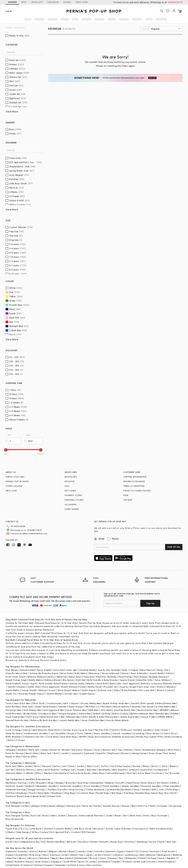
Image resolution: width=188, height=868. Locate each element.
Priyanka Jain (111, 687)
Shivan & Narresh (111, 673)
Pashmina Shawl (14, 796)
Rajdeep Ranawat (159, 677)
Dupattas (101, 753)
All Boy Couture (40, 832)
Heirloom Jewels (14, 786)
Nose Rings (83, 783)
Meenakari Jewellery (47, 786)
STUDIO (67, 2)
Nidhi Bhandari (13, 737)
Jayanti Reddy (157, 673)
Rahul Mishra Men (49, 717)
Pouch (32, 793)
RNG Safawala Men (71, 717)
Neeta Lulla (115, 683)
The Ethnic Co (92, 707)
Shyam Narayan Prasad (73, 687)
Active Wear (144, 773)
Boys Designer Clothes (17, 815)
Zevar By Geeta (14, 733)
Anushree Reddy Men (125, 710)
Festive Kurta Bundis (80, 773)
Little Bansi (36, 829)
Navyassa (99, 829)
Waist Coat (93, 766)
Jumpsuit (133, 770)
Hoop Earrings (77, 789)
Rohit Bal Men (13, 707)
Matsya (43, 690)
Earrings (22, 783)
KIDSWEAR (53, 2)
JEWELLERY (37, 2)
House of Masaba (166, 687)
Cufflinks (29, 773)
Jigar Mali (149, 690)
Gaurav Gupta (29, 683)
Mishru (51, 677)
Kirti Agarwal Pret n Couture (65, 832)
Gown (97, 750)
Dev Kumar (148, 707)
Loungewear (161, 770)
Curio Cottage (13, 730)
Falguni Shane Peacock (143, 670)
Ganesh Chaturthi (99, 842)
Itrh (140, 690)
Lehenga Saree (139, 753)
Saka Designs (23, 832)
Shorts (154, 766)
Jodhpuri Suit (68, 770)
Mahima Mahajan (37, 677)
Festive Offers (30, 756)
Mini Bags (116, 793)
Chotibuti (49, 829)
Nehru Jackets (58, 815)
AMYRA (83, 737)
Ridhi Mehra (81, 673)
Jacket (109, 815)
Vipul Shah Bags (69, 737)
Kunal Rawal (49, 707)
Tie (166, 773)
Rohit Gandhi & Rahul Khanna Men (100, 717)
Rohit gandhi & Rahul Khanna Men (158, 703)
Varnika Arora (70, 730)
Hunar (165, 730)
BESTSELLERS (71, 477)
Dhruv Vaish (38, 703)
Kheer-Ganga (76, 707)
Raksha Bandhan (56, 842)
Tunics (138, 750)
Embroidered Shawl (35, 796)
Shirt (125, 815)
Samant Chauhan (17, 687)
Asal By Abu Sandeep (109, 670)
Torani (52, 690)
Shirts (37, 766)
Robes (146, 766)
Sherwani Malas (14, 773)
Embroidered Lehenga (53, 806)
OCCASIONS (71, 504)
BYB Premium (89, 832)
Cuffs (32, 783)
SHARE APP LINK (174, 547)
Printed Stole (54, 796)
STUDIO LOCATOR (14, 486)
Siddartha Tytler (144, 680)
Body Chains (148, 783)
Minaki (89, 733)
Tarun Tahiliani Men (76, 710)
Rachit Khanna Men (148, 710)
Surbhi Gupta (89, 690)
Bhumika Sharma (172, 683)
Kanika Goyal (95, 687)
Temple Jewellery (130, 786)
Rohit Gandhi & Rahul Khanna (103, 680)
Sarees (45, 750)
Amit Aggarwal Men (54, 710)
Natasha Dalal (27, 670)
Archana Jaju (105, 690)
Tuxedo (81, 770)
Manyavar (94, 673)
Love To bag (86, 730)
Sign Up (150, 603)
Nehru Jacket (25, 766)
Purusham (106, 707)
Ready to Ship (13, 756)
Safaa (117, 690)
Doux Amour (153, 733)
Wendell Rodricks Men (17, 720)
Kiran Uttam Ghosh (16, 677)
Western (48, 773)
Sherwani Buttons (25, 770)
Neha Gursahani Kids (161, 829)
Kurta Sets (34, 750)
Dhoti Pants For (140, 806)
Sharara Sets (109, 750)
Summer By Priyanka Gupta (44, 673)
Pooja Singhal (44, 670)
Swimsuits (89, 753)
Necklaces (11, 783)
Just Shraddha (58, 733)
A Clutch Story (169, 733)
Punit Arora (32, 717)
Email (100, 539)
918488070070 (175, 2)
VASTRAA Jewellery (143, 730)
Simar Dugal (64, 690)
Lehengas (10, 750)
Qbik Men (93, 710)
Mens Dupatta (119, 770)
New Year (171, 842)
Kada (129, 789)
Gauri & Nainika (139, 673)
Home (9, 27)
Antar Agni (72, 670)
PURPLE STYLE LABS (15, 477)
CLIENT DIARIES (72, 509)
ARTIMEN (164, 710)
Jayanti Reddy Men (69, 720)
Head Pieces (133, 783)
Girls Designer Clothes (17, 806)
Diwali (9, 842)
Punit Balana (141, 677)
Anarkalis (22, 750)
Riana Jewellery (102, 733)
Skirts (56, 753)
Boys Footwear (160, 815)
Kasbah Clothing (101, 714)
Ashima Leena (77, 683)
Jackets (65, 753)
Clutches (10, 793)
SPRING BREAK (165, 717)
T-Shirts (164, 766)
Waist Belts (43, 793)
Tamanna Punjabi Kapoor (32, 694)
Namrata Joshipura (151, 683)
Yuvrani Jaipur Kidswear (119, 829)
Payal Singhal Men (15, 717)
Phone (115, 539)
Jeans (39, 770)
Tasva (9, 703)
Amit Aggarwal (131, 683)
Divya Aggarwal (51, 687)
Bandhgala (104, 770)
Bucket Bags (103, 793)
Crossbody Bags (86, 793)
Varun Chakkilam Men (93, 720)
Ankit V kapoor (71, 703)
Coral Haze (52, 737)
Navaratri (72, 842)
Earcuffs (120, 783)
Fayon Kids (11, 829)
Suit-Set (10, 770)
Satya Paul (59, 670)
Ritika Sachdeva (174, 737)
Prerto (11, 740)
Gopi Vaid (149, 687)
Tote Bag (128, 793)
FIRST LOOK (82, 2)
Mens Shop (99, 773)
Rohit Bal (81, 680)
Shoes (136, 789)
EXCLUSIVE (70, 481)
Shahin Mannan (55, 694)
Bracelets (41, 783)
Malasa (76, 690)
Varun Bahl (102, 683)
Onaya (125, 673)
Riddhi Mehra (36, 680)
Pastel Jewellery (111, 786)
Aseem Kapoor (88, 694)
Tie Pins (105, 766)
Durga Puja (116, 842)
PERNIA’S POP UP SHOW (17, 481)
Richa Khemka (129, 690)
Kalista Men (85, 714)
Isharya (27, 730)
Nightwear (114, 753)
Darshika (136, 707)
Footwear (158, 773)
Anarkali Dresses (111, 806)
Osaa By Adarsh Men (16, 673)
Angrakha (92, 770)
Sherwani (46, 766)
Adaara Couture (165, 690)
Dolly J (126, 670)
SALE (67, 486)
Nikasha (90, 683)
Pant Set (131, 773)
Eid (43, 842)
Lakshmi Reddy (63, 829)
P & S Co (24, 829)
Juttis (162, 789)
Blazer (118, 815)
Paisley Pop (142, 737)
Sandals (146, 789)
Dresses (88, 750)
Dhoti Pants (174, 750)
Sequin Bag (157, 793)
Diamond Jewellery (151, 786)
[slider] (6, 450)
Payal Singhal (13, 683)
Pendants (30, 786)
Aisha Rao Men (13, 714)
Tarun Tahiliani (163, 680)
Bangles (60, 783)
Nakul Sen (62, 677)
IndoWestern (61, 773)
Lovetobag (139, 733)
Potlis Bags (172, 789)
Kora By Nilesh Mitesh (117, 720)
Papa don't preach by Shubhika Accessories (111, 737)
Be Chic (40, 737)
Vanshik (135, 703)
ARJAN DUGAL (30, 714)
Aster (157, 730)
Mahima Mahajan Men (142, 714)
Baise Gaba (67, 673)
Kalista (170, 673)
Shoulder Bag (142, 793)
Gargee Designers (68, 714)
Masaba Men (162, 714)
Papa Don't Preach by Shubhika (100, 677)
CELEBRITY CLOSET (73, 495)
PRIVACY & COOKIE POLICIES (137, 491)
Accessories (146, 770)
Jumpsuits (77, 753)
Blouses (125, 753)
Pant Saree (169, 753)
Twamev (62, 707)
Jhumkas (52, 789)
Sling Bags (69, 793)
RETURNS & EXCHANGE (134, 481)
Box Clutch (170, 793)
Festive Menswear (116, 773)
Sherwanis (77, 750)
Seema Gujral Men (130, 717)
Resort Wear (32, 753)
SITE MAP (128, 500)
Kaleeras (110, 783)
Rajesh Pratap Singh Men (116, 703)
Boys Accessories (15, 819)
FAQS (126, 495)
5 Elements (29, 737)
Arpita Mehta (12, 690)
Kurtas (57, 766)
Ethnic (39, 773)
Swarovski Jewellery (71, 786)
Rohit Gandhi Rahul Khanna (53, 683)
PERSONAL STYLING (74, 500)
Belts (154, 789)
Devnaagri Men (13, 710)
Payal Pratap (125, 677)
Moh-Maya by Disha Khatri (47, 730)
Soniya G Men (148, 717)
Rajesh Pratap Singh (16, 680)
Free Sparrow (141, 829)
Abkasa (174, 710)
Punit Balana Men (32, 710)
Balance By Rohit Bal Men (44, 720)
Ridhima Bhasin (53, 680)
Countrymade (54, 703)
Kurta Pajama (52, 770)
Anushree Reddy (88, 670)
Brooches (175, 773)
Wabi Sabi (27, 707)
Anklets (174, 783)
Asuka (38, 707)
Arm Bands (162, 783)
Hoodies (137, 766)
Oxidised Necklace (116, 789)
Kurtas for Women (60, 750)
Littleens (10, 832)
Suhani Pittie (156, 737)
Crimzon (20, 740)
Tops (120, 750)
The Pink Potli (101, 730)
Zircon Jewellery (92, 786)
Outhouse (126, 730)
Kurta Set (87, 806)
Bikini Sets (46, 753)
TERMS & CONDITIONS (134, 486)
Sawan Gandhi (29, 690)
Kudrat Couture (120, 714)
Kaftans (129, 750)
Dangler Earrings (37, 789)
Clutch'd (114, 730)
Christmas (130, 842)
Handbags (22, 793)
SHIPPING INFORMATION (135, 477)
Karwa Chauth (157, 842)
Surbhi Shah (34, 687)
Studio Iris (11, 694)
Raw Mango (12, 670)
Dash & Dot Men (22, 703)
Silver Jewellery (171, 786)
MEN (24, 2)
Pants (72, 766)
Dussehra (83, 842)
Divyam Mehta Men (91, 703)
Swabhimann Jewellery (36, 733)
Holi (16, 842)
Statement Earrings (16, 789)
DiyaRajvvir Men (48, 714)
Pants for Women (15, 753)
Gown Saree (155, 753)
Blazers (173, 766)
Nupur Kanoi (75, 677)
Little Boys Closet (82, 829)
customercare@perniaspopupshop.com (29, 533)
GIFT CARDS (70, 491)
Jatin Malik (106, 710)
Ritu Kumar (68, 680)
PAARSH (175, 714)
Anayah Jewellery (122, 733)
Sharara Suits (74, 806)
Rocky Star (163, 670)
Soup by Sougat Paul (131, 687)
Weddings (142, 842)
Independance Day (30, 842)
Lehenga (35, 806)
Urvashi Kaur (71, 694)
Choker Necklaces (95, 789)
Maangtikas (97, 783)
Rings (51, 783)
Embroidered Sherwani (92, 815)
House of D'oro (75, 733)
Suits (64, 766)
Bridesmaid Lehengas (154, 750)
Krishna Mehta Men (166, 707)
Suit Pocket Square (120, 766)
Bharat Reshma (121, 707)
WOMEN (12, 2)
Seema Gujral (127, 680)
